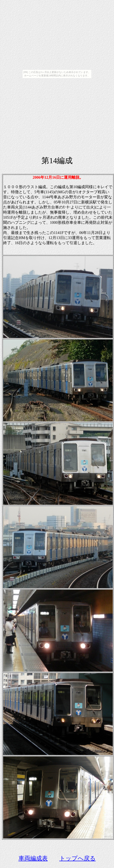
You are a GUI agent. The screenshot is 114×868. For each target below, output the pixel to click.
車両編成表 (33, 858)
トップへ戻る (78, 858)
